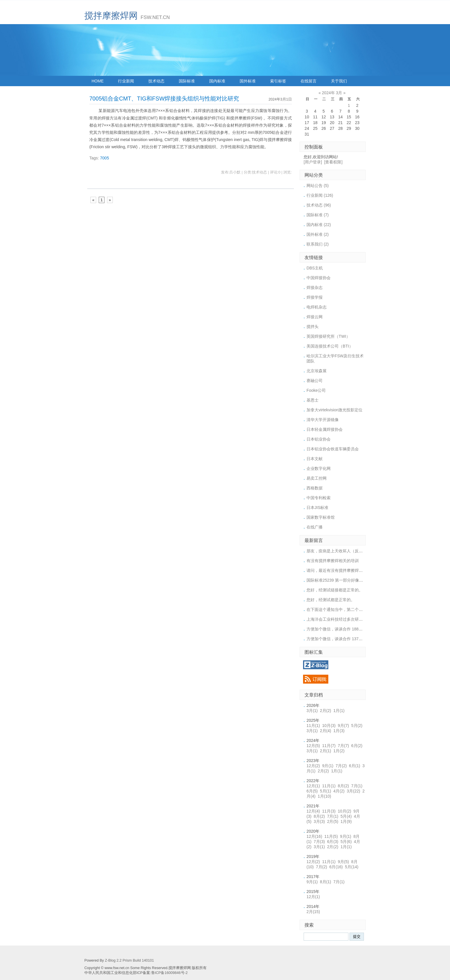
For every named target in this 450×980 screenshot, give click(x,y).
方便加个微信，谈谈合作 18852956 (338, 629)
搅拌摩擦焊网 (111, 16)
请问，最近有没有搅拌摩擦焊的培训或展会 (345, 570)
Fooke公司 (316, 390)
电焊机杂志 (317, 307)
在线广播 (315, 527)
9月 (343, 726)
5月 (357, 726)
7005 (105, 158)
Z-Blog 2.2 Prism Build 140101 (129, 960)
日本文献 (315, 459)
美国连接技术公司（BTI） (330, 346)
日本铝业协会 (319, 439)
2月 (326, 711)
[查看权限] (333, 162)
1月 (339, 711)
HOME (98, 81)
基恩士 (313, 400)
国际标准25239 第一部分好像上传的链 (341, 580)
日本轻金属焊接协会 (325, 429)
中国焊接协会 (319, 278)
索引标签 (278, 81)
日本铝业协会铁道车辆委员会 (333, 449)
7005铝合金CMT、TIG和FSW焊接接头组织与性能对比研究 (164, 99)
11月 (313, 726)
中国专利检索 (319, 498)
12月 (313, 746)
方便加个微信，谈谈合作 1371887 (337, 639)
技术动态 (156, 81)
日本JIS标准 (317, 508)
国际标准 (187, 81)
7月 (343, 746)
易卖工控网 (317, 478)
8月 (343, 786)
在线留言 (309, 81)
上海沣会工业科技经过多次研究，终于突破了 (347, 619)
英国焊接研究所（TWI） (328, 336)
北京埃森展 (317, 371)
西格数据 (315, 488)
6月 (357, 746)
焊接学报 (315, 297)
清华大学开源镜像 (323, 420)
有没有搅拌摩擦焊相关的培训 (333, 561)
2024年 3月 (332, 93)
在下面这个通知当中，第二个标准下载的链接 (347, 609)
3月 (312, 711)
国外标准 (248, 81)
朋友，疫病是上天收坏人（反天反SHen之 (344, 551)
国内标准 (217, 81)
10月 (329, 726)
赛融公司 (315, 381)
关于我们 (339, 81)
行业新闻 (126, 81)
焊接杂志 (315, 288)
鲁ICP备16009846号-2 (169, 973)
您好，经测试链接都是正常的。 (335, 590)
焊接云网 (315, 317)
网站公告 (318, 186)
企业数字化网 (319, 468)
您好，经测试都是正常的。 (331, 600)
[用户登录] (313, 162)
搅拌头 (313, 327)
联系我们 (318, 244)
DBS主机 (315, 268)
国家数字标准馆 (321, 517)
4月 (339, 791)
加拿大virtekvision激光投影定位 (334, 410)
